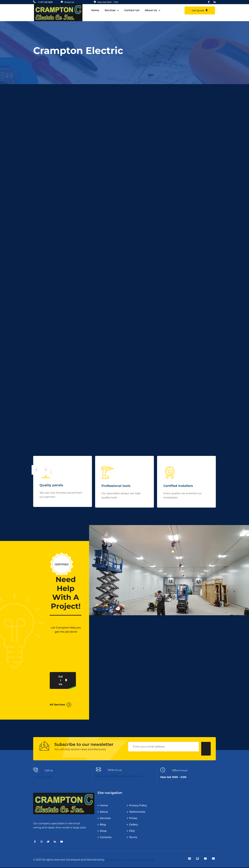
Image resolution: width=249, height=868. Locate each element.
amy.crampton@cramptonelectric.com (121, 777)
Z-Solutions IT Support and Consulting (129, 860)
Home (95, 11)
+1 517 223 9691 (42, 778)
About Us (151, 11)
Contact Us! (132, 11)
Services (110, 11)
